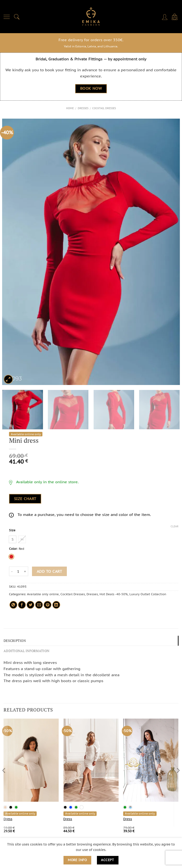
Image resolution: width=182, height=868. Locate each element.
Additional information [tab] (25, 650)
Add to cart (49, 571)
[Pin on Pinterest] (48, 605)
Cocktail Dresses (104, 108)
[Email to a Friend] (39, 605)
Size (12, 530)
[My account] (165, 17)
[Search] (17, 17)
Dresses (83, 108)
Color (13, 549)
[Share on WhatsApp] (13, 605)
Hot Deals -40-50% (114, 594)
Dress (8, 818)
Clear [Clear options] (175, 526)
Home (70, 108)
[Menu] (7, 17)
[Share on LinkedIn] (56, 605)
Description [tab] (14, 640)
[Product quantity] (18, 571)
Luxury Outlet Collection (148, 594)
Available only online (43, 594)
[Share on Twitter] (30, 605)
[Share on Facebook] (22, 605)
